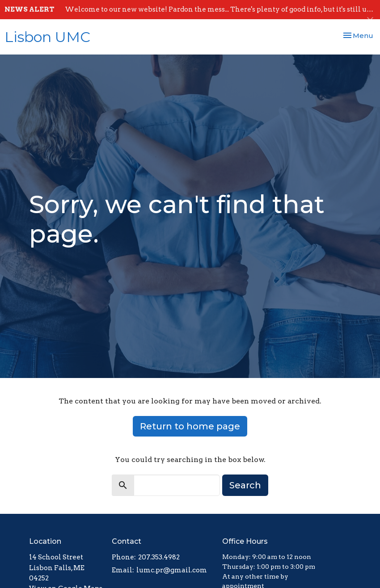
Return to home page (190, 426)
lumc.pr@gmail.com (172, 570)
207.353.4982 (159, 557)
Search (245, 485)
